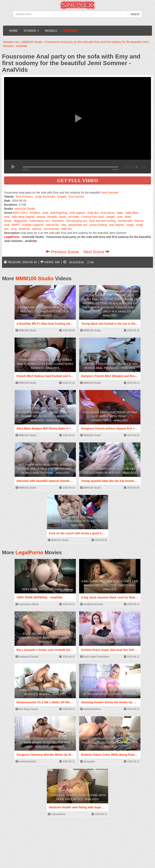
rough (130, 225)
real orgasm (117, 225)
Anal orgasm (77, 213)
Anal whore (108, 213)
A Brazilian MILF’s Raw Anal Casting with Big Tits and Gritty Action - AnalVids (45, 312)
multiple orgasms (33, 225)
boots (63, 217)
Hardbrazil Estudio (92, 604)
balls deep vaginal (23, 217)
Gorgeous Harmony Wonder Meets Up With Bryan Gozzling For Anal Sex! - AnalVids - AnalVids (45, 743)
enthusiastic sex (40, 221)
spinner (37, 229)
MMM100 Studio (35, 278)
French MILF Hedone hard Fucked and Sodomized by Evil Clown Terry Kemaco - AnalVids (45, 364)
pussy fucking (98, 225)
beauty (41, 217)
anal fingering (59, 213)
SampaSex (88, 762)
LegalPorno (29, 552)
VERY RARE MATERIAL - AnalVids (45, 589)
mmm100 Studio (25, 209)
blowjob (52, 217)
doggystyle (20, 221)
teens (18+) (20, 213)
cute (120, 217)
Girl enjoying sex (76, 221)
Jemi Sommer (110, 193)
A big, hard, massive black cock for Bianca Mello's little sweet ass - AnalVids (110, 585)
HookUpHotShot (90, 709)
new (63, 225)
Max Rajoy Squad (27, 709)
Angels (62, 197)
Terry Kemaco (24, 197)
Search (135, 14)
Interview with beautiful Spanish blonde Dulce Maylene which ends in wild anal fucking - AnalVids (45, 469)
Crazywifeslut (57, 814)
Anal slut (93, 213)
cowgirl (110, 217)
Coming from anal (93, 217)
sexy (14, 229)
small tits (24, 229)
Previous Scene (63, 252)
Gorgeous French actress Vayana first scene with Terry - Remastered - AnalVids (110, 416)
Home (13, 31)
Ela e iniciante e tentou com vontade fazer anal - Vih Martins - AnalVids (45, 638)
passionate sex (78, 225)
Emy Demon (76, 197)
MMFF (16, 225)
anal (45, 213)
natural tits (52, 225)
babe (120, 213)
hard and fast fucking (103, 221)
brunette (74, 217)
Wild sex (67, 229)
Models (51, 31)
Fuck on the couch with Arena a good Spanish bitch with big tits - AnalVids (77, 521)
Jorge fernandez (45, 197)
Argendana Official (27, 604)
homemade (125, 221)
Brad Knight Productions (95, 657)
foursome (58, 221)
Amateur (35, 213)
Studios (31, 31)
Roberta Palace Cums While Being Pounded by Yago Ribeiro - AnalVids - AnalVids (110, 743)
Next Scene (96, 252)
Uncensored (51, 229)
